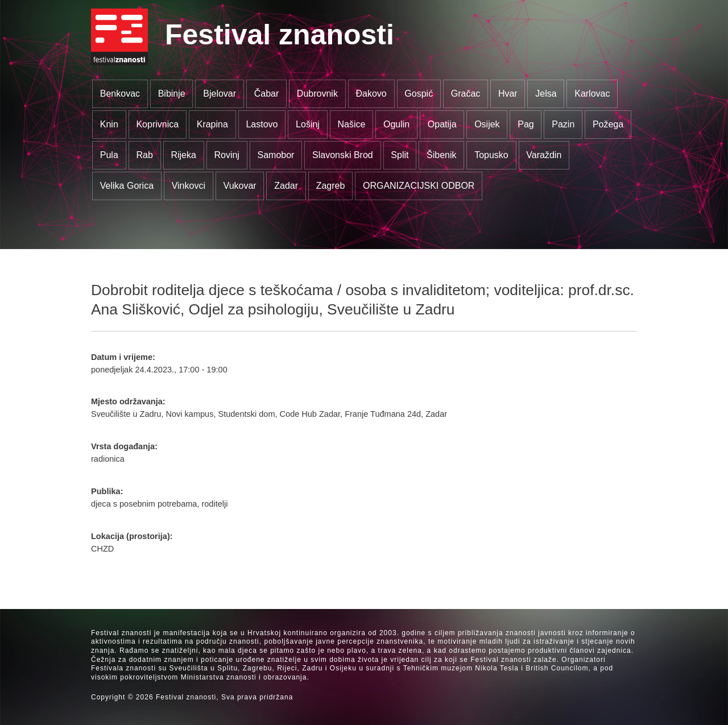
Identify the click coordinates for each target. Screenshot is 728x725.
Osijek (487, 124)
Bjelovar (220, 94)
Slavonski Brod (343, 155)
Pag (526, 124)
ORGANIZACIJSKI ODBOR (419, 186)
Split (400, 155)
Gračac (466, 94)
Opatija (442, 124)
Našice (352, 124)
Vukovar (240, 186)
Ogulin (396, 124)
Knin (109, 124)
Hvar (508, 94)
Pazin (563, 124)
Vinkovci (189, 186)
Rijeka (183, 155)
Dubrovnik (317, 94)
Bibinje (172, 94)
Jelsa (546, 94)
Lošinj (308, 124)
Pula (109, 155)
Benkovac (120, 94)
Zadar (286, 186)
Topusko (491, 155)
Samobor (276, 155)
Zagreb (331, 186)
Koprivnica (157, 124)
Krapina (212, 124)
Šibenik (441, 155)
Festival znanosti (280, 35)
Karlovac (592, 94)
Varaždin (544, 155)
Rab (144, 155)
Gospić (419, 94)
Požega (608, 124)
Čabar (267, 94)
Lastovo (262, 124)
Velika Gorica (127, 186)
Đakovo (371, 94)
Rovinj (226, 155)
